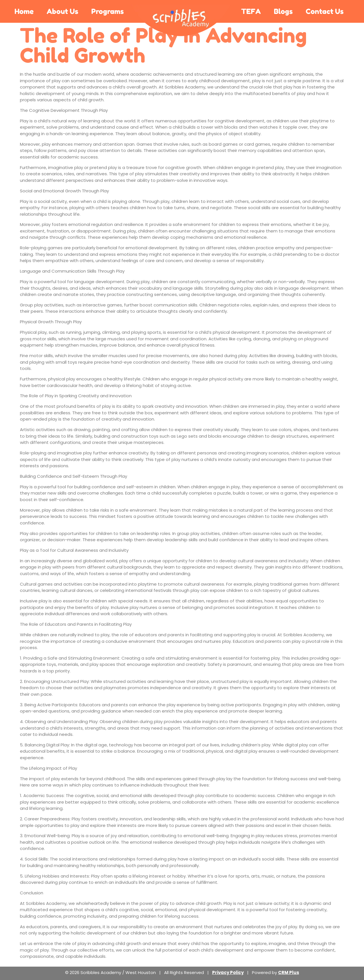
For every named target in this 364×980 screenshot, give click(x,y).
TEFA (251, 11)
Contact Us (325, 11)
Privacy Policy (228, 972)
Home (24, 11)
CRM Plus (289, 972)
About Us (62, 11)
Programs (107, 11)
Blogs (283, 11)
